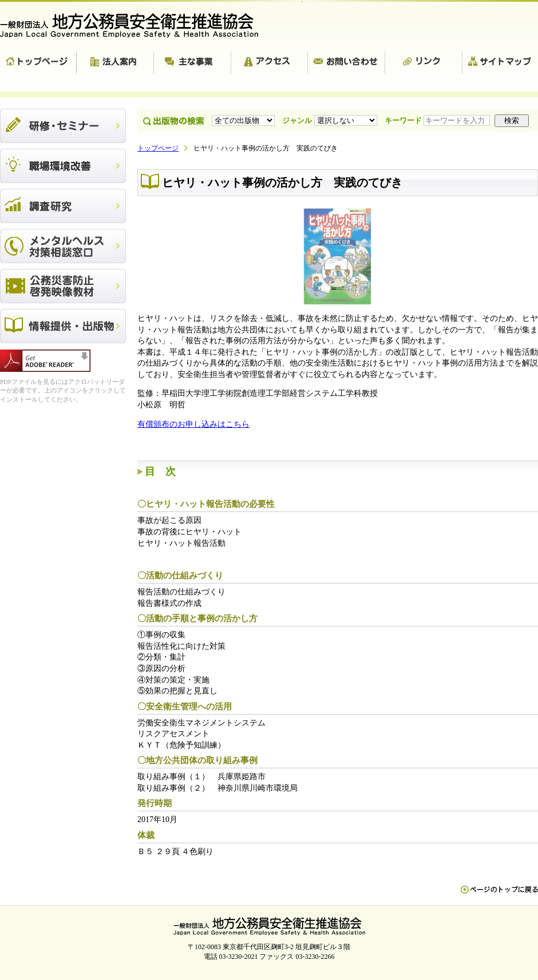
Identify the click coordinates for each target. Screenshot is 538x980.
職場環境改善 (63, 166)
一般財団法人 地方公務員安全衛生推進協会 (134, 25)
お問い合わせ (347, 63)
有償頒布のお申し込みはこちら (193, 424)
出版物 (63, 326)
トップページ (38, 63)
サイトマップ (500, 63)
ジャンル (331, 120)
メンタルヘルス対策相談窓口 (63, 246)
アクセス (270, 63)
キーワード (438, 120)
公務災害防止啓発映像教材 (63, 286)
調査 (63, 206)
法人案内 (115, 63)
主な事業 (193, 63)
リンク (424, 63)
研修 (63, 126)
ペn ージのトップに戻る (499, 895)
